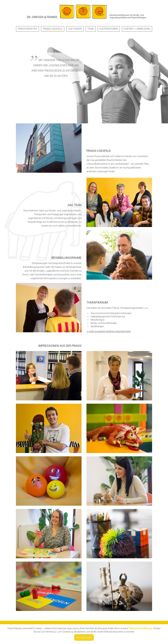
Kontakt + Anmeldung (137, 29)
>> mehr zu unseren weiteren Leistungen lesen (109, 331)
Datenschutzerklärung (140, 628)
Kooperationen (109, 29)
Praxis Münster (27, 29)
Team (91, 29)
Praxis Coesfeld (53, 29)
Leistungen (75, 29)
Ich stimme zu (84, 637)
